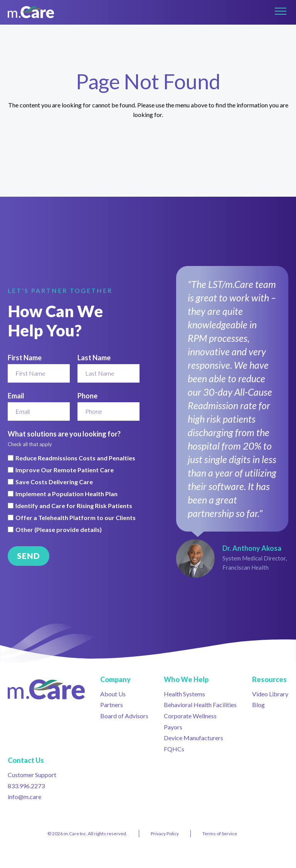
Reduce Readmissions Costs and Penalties (75, 458)
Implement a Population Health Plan (66, 494)
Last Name (94, 358)
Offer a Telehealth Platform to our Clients (76, 518)
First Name (25, 358)
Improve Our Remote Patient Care (65, 470)
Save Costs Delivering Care (54, 482)
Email (16, 396)
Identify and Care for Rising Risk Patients (74, 506)
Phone (87, 396)
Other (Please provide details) (59, 530)
